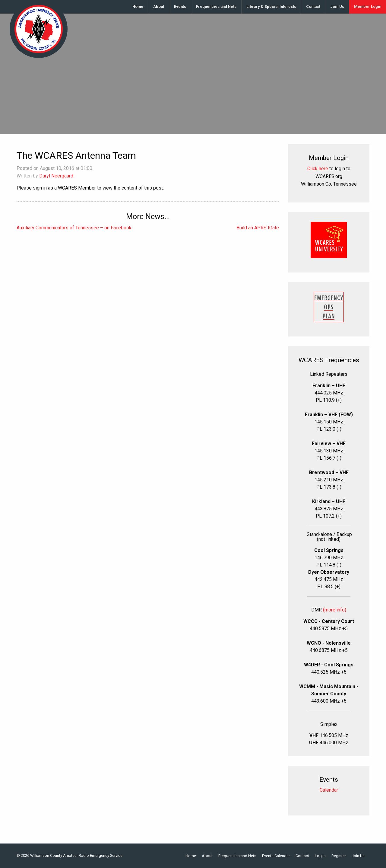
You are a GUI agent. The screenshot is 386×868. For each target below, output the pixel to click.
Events (180, 6)
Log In (320, 856)
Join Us (337, 6)
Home (138, 6)
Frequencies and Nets (216, 6)
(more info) (335, 610)
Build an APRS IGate (258, 228)
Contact (313, 6)
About (159, 6)
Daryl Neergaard (56, 176)
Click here (318, 169)
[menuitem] (138, 7)
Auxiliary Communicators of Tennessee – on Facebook (74, 228)
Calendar (329, 790)
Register (339, 856)
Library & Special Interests (271, 6)
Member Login (368, 6)
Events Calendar (276, 856)
